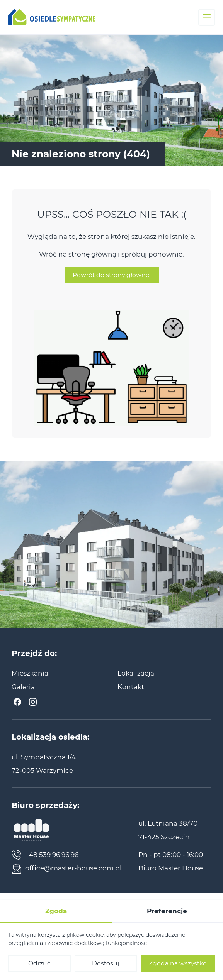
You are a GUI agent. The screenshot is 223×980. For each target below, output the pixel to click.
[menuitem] (30, 673)
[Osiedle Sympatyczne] (52, 17)
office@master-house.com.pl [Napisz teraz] (67, 869)
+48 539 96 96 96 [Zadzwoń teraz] (45, 855)
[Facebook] (17, 702)
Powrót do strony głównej (112, 282)
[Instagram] (33, 702)
